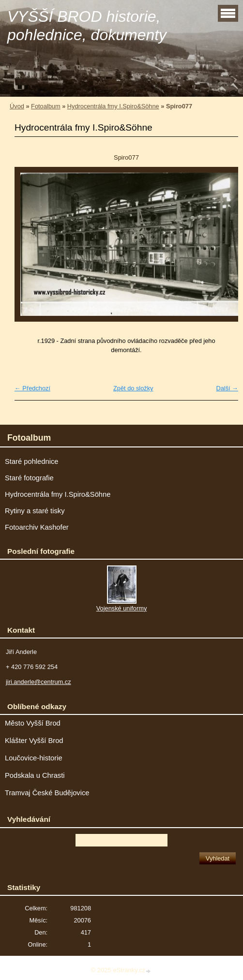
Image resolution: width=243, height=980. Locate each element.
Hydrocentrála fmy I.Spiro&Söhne (113, 106)
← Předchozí (32, 388)
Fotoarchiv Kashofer (37, 527)
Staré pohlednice (31, 461)
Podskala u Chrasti (35, 775)
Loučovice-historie (34, 758)
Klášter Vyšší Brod (34, 741)
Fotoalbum (46, 106)
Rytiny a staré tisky (35, 511)
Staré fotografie (29, 478)
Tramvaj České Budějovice (47, 793)
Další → (227, 388)
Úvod (17, 106)
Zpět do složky (133, 388)
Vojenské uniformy (122, 608)
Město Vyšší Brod (33, 723)
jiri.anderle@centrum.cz (38, 682)
